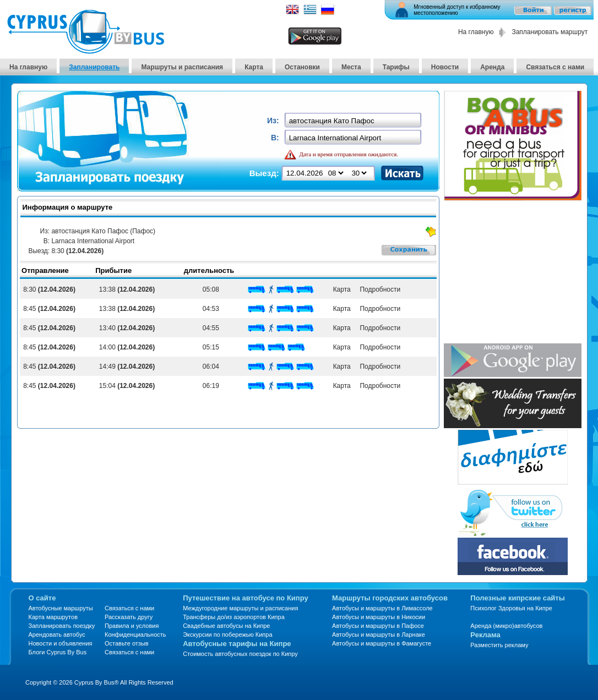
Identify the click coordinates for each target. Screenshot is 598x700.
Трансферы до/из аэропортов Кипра (234, 617)
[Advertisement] (513, 273)
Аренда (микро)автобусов (506, 626)
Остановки (302, 67)
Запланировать (94, 67)
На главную (476, 32)
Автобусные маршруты (61, 608)
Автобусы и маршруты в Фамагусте (382, 643)
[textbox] (354, 121)
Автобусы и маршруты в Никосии (379, 617)
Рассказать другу (129, 617)
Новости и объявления (61, 643)
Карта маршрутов (53, 617)
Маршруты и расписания (182, 67)
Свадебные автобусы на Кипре (226, 626)
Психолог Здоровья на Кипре (511, 608)
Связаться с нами (555, 67)
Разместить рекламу (499, 645)
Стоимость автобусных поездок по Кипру (240, 654)
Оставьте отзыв (127, 643)
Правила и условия (132, 626)
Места (351, 67)
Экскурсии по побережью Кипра (227, 635)
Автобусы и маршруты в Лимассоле (382, 608)
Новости (445, 67)
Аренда (492, 67)
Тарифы (396, 67)
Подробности (378, 289)
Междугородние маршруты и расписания (240, 608)
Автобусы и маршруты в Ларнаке (379, 635)
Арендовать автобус (57, 635)
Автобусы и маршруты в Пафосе (378, 626)
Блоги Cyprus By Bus (58, 652)
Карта (254, 67)
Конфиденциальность (135, 635)
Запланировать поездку (62, 626)
